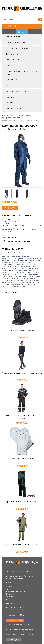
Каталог (13, 26)
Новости (10, 594)
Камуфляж (11, 66)
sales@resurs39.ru (16, 615)
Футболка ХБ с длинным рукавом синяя (22, 373)
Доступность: (7, 219)
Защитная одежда (14, 54)
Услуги (9, 586)
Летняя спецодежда (15, 43)
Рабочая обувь (13, 60)
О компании (11, 597)
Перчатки (10, 97)
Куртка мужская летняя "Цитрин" (22, 545)
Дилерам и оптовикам (16, 589)
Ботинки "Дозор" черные (22, 330)
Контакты (11, 599)
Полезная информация (16, 592)
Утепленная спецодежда (18, 48)
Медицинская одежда (16, 91)
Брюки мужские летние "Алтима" (22, 502)
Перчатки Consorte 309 (22, 459)
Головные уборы (14, 109)
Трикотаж (10, 103)
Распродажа (13, 37)
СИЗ (8, 86)
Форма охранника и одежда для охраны (22, 73)
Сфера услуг (12, 80)
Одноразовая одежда (11, 118)
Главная (5, 115)
